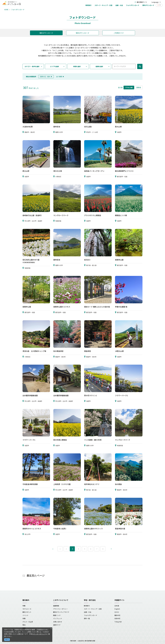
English (117, 609)
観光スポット (27, 612)
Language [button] (156, 2)
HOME (6, 10)
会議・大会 (88, 612)
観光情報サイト (141, 2)
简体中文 (117, 618)
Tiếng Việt (118, 622)
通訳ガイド (57, 625)
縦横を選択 (99, 66)
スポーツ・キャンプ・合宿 (93, 609)
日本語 (117, 606)
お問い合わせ (58, 622)
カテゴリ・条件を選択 (32, 66)
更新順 (139, 87)
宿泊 (24, 625)
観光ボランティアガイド (61, 612)
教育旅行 (87, 606)
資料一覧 (87, 618)
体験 (24, 618)
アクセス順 (129, 87)
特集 (24, 606)
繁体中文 (117, 615)
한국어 (117, 612)
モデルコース (27, 609)
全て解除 (60, 77)
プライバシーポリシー (61, 609)
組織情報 (56, 606)
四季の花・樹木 (46, 77)
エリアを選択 (55, 66)
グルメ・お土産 (28, 622)
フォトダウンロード (18, 10)
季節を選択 (77, 66)
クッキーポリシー (40, 634)
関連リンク (57, 615)
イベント (25, 615)
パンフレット (58, 618)
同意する (7, 640)
